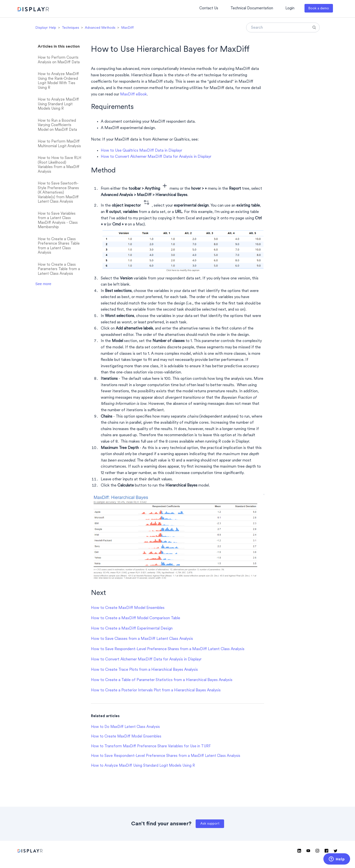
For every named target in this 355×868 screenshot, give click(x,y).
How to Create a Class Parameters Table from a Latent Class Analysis (59, 269)
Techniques (70, 28)
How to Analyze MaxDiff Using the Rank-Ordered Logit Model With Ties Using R (58, 81)
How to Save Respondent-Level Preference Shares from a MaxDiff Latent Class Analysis (168, 649)
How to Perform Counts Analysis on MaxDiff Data (59, 60)
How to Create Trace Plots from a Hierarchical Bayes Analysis (144, 670)
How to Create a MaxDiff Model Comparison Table (136, 618)
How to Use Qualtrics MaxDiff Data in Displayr (141, 151)
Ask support (210, 824)
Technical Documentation (252, 8)
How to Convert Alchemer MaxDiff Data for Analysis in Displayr (156, 157)
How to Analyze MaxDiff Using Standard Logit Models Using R (58, 104)
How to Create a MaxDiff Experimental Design (132, 629)
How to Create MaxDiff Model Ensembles (128, 608)
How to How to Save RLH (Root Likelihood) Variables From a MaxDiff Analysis (59, 165)
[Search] (283, 27)
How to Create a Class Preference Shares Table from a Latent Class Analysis (59, 246)
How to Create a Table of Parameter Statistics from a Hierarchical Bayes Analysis (162, 680)
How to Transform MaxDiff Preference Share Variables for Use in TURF (151, 746)
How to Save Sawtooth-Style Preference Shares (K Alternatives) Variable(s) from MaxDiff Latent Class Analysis (58, 193)
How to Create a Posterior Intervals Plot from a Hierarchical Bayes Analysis (156, 690)
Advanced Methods (100, 28)
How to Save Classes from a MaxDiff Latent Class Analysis (142, 639)
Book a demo (319, 8)
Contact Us (209, 8)
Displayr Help (46, 28)
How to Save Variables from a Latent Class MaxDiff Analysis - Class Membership (58, 221)
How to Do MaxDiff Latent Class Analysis (125, 727)
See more (43, 284)
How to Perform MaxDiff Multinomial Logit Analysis (59, 144)
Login (290, 8)
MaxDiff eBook (133, 94)
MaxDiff (127, 28)
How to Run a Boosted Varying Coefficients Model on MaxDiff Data (57, 125)
